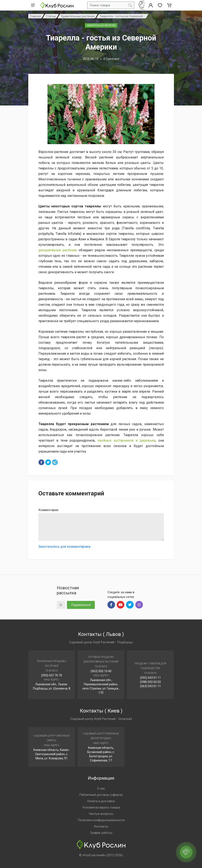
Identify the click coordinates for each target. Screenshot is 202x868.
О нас (101, 788)
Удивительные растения (78, 16)
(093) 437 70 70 (52, 675)
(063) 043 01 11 (150, 686)
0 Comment (111, 59)
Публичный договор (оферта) (101, 795)
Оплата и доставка (101, 801)
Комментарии (48, 510)
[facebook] (41, 462)
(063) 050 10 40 (101, 671)
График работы (101, 833)
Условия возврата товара (101, 807)
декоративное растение (58, 250)
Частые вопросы (101, 814)
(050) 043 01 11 (150, 678)
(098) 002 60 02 (150, 682)
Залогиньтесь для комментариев (64, 547)
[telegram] (55, 462)
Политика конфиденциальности (101, 820)
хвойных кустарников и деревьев (127, 440)
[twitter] (48, 462)
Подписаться (81, 605)
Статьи (51, 16)
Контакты (101, 826)
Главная (35, 16)
